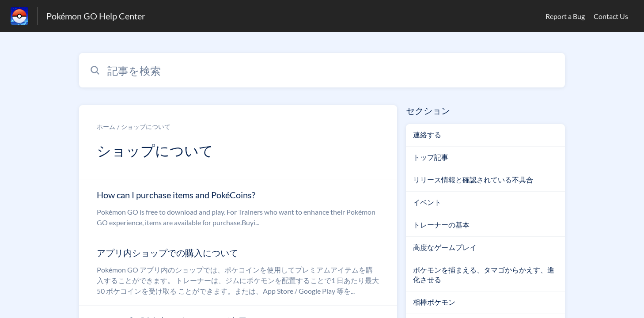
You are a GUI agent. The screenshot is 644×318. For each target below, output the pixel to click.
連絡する (427, 134)
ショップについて (146, 127)
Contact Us (611, 16)
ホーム (106, 127)
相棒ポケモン (434, 302)
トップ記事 (431, 157)
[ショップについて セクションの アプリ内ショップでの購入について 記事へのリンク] (238, 271)
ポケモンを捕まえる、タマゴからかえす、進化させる (484, 274)
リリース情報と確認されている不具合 (473, 180)
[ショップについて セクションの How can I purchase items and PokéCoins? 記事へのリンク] (238, 208)
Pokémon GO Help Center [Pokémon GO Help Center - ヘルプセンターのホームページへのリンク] (96, 16)
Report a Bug (565, 16)
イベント (427, 202)
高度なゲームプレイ (445, 247)
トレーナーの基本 (441, 225)
